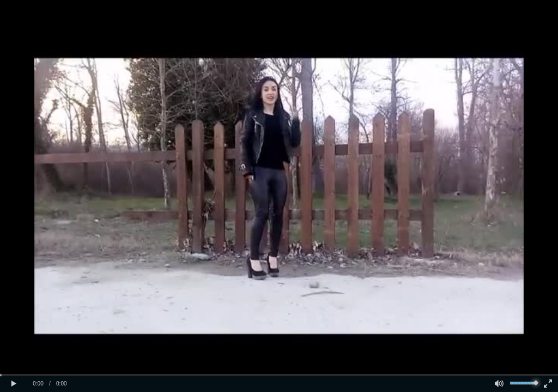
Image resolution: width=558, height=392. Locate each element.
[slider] (279, 375)
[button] (14, 384)
